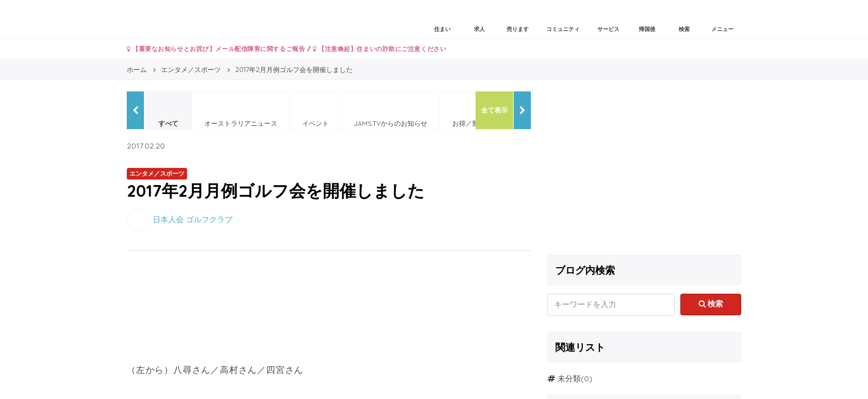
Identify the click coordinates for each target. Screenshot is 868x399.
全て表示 (494, 110)
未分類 (569, 378)
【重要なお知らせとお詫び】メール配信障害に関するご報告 (216, 49)
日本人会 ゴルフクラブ (193, 219)
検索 (711, 304)
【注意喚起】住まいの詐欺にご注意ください (379, 49)
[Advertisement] (644, 169)
